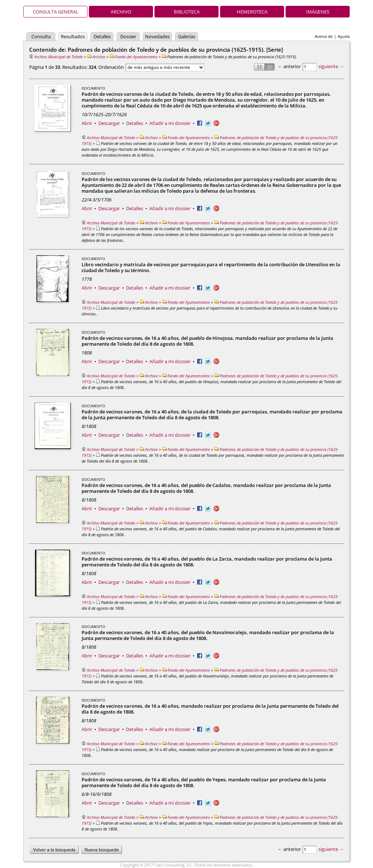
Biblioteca (187, 12)
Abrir (87, 123)
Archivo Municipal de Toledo (56, 57)
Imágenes (318, 12)
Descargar (109, 123)
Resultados (73, 36)
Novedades (157, 36)
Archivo (121, 12)
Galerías (187, 36)
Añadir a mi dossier (170, 123)
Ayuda (344, 36)
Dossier (128, 36)
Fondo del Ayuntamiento (134, 57)
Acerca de (324, 36)
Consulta (41, 36)
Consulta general (56, 12)
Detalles (102, 36)
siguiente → (331, 66)
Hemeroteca (252, 12)
